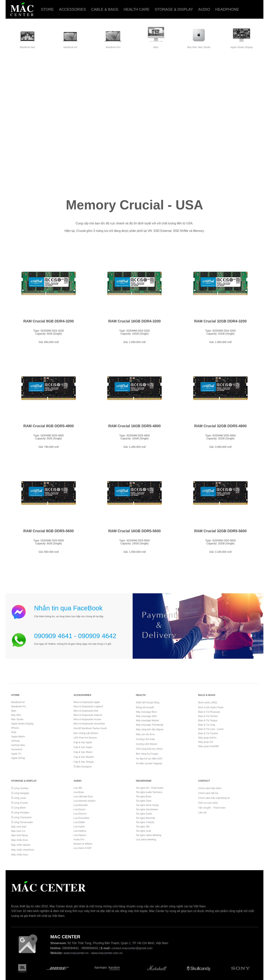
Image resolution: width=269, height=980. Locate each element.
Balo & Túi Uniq (207, 725)
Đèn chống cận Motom (86, 733)
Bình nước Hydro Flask (211, 707)
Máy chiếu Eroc (20, 840)
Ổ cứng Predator (20, 813)
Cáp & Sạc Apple (83, 742)
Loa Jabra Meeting (146, 839)
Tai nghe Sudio (144, 814)
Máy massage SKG (146, 716)
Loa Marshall (81, 805)
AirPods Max (18, 745)
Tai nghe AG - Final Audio (150, 788)
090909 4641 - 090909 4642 (75, 636)
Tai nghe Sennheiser (147, 809)
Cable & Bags (105, 9)
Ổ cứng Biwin (18, 808)
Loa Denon (80, 809)
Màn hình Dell (19, 827)
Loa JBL (78, 788)
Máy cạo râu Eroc (146, 734)
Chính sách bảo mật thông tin (214, 798)
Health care (137, 9)
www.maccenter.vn (76, 953)
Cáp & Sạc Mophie (84, 757)
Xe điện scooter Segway (149, 763)
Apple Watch (18, 736)
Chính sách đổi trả (208, 793)
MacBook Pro (113, 47)
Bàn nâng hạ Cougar (147, 754)
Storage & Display (174, 9)
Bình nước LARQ (208, 702)
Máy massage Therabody (150, 725)
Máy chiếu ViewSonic (23, 850)
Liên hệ (202, 813)
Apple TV (16, 754)
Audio (204, 9)
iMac (156, 47)
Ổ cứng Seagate (20, 793)
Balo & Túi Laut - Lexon (211, 729)
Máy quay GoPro (207, 738)
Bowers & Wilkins (83, 844)
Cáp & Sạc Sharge (84, 762)
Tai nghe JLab (144, 831)
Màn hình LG (18, 831)
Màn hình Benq (19, 835)
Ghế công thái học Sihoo (149, 749)
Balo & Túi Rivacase (209, 712)
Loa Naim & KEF (83, 848)
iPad (14, 732)
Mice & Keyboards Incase (87, 719)
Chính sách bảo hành (210, 788)
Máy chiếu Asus (20, 855)
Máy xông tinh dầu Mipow (150, 729)
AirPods (16, 741)
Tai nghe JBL (143, 827)
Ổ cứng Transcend (21, 817)
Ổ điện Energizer (83, 767)
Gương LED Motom (147, 744)
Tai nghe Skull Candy (147, 805)
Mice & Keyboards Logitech (88, 706)
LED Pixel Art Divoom (85, 738)
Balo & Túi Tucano (208, 733)
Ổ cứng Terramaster (22, 822)
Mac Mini (16, 715)
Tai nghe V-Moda (145, 822)
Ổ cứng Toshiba (20, 788)
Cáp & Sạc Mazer (83, 752)
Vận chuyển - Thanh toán (212, 808)
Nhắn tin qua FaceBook (68, 608)
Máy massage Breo (146, 712)
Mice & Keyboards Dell (86, 711)
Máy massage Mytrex (148, 720)
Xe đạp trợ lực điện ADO (149, 759)
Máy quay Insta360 (208, 746)
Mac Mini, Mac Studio (199, 47)
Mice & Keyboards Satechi (88, 715)
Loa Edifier (79, 822)
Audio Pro (79, 839)
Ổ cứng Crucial (19, 803)
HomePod (17, 749)
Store (47, 9)
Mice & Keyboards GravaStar (89, 724)
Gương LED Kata (145, 739)
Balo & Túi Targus (208, 720)
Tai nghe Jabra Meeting (149, 835)
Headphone (227, 9)
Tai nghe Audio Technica (149, 792)
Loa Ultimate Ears (83, 796)
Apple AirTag (18, 758)
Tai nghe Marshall (146, 818)
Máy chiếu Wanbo (21, 845)
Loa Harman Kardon (85, 801)
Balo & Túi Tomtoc (208, 716)
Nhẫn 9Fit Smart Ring (148, 702)
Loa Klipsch (80, 835)
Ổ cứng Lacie (18, 798)
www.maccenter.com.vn (107, 953)
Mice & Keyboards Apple (87, 702)
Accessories (72, 9)
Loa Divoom (80, 814)
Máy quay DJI (206, 742)
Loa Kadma (80, 831)
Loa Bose (79, 792)
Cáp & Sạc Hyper (83, 747)
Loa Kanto (79, 827)
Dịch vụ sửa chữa (208, 803)
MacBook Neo (27, 47)
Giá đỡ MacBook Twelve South (90, 728)
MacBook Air (70, 47)
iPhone (15, 728)
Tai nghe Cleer (144, 801)
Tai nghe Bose (144, 796)
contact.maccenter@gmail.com (132, 948)
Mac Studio (17, 719)
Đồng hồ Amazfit (145, 707)
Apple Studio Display (242, 47)
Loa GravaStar (82, 818)
